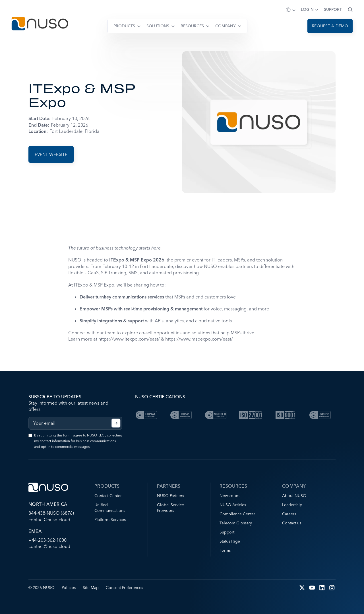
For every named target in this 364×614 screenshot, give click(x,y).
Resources (192, 26)
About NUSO (294, 496)
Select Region (291, 10)
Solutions (158, 26)
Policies (69, 588)
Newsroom (229, 496)
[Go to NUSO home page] (40, 24)
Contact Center (108, 496)
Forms (225, 550)
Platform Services (110, 520)
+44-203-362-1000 (47, 540)
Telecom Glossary (236, 523)
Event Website (51, 154)
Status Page (230, 541)
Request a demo (330, 26)
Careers (289, 514)
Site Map (91, 588)
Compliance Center (237, 514)
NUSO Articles (233, 505)
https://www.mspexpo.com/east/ (199, 339)
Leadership (292, 505)
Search (350, 10)
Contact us (292, 523)
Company (226, 26)
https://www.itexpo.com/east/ (129, 339)
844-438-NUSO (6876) (51, 513)
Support (333, 9)
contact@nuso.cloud (49, 520)
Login (307, 9)
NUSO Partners (170, 496)
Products (124, 26)
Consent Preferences (124, 588)
